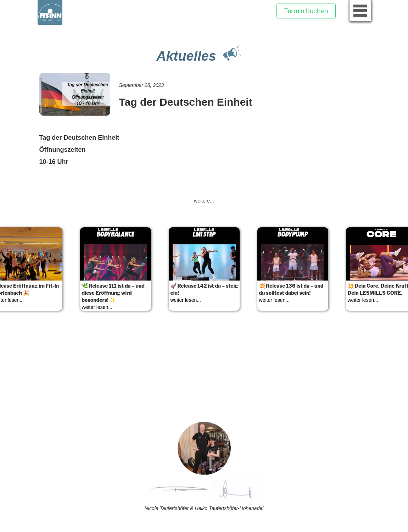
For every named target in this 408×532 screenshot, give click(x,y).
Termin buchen (306, 11)
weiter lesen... (97, 307)
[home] (50, 12)
